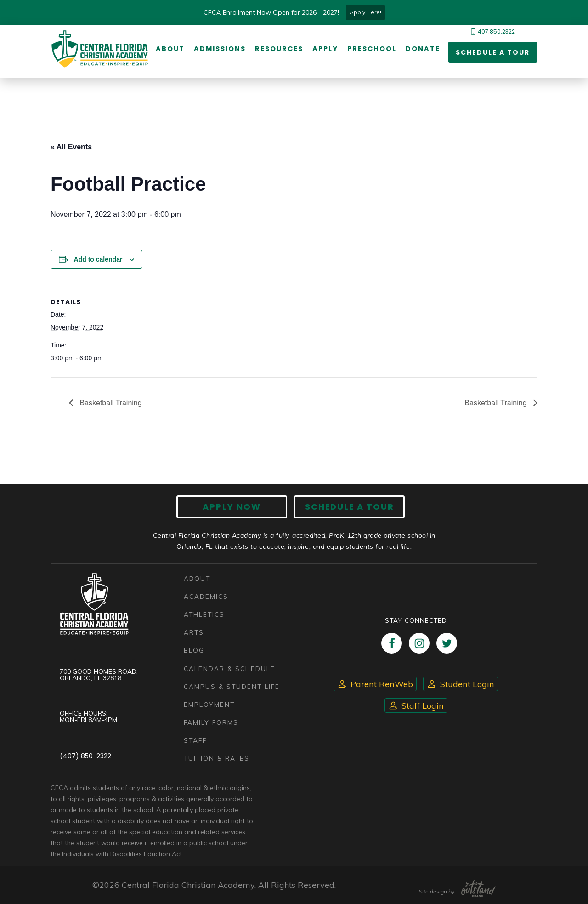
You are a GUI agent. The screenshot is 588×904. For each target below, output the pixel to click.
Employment (209, 704)
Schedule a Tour (493, 52)
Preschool (372, 49)
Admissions (220, 49)
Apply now (232, 507)
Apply (325, 49)
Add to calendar (98, 259)
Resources (279, 49)
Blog (194, 651)
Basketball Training (110, 403)
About (170, 49)
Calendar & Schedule (230, 668)
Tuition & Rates (217, 758)
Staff (195, 740)
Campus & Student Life (232, 686)
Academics (206, 596)
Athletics (204, 614)
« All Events (71, 147)
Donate (423, 49)
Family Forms (211, 722)
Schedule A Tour (349, 507)
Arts (194, 633)
